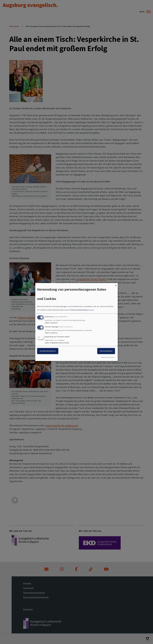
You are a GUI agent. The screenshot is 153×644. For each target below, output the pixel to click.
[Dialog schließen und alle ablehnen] (116, 285)
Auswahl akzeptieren (48, 351)
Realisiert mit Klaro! (108, 357)
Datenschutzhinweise (80, 310)
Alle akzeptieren (106, 351)
